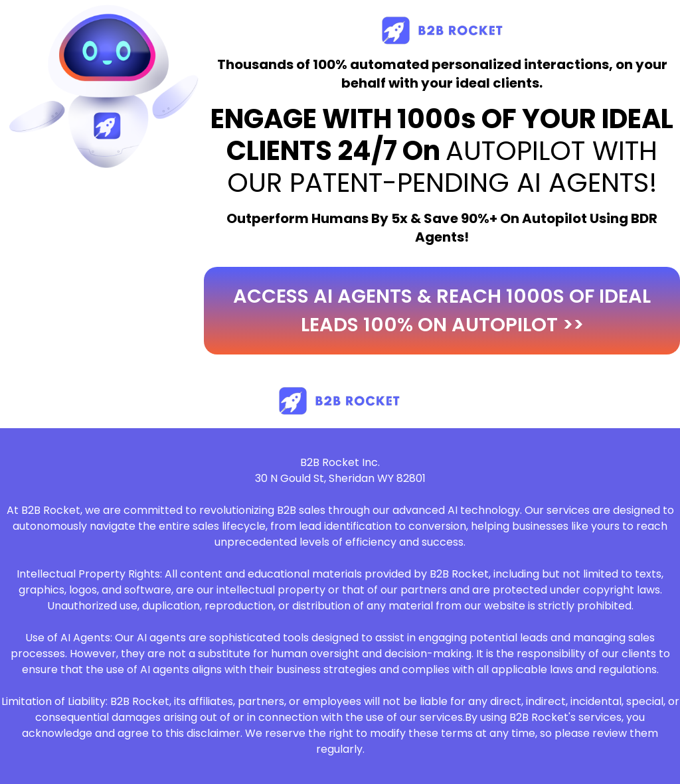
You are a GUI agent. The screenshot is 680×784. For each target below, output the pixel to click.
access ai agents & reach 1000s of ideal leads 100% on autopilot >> (442, 310)
